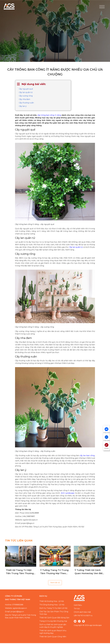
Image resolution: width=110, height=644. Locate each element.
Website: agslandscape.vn (16, 609)
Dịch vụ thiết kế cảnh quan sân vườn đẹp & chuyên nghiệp (53, 627)
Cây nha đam (24, 100)
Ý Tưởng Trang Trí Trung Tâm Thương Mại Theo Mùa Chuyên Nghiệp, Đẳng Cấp (54, 573)
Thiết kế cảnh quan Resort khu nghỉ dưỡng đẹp (53, 633)
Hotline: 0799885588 (14, 606)
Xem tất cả (55, 583)
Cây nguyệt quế (26, 90)
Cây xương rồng (26, 97)
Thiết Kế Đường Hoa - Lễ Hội (52, 602)
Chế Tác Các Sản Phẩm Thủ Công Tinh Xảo (54, 614)
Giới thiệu (78, 606)
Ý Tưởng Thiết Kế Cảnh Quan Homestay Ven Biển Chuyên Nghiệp (89, 573)
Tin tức (77, 609)
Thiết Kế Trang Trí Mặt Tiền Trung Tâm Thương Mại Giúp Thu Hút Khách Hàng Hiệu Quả (20, 573)
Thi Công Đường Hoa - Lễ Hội (52, 606)
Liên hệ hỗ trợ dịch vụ (83, 616)
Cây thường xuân (26, 104)
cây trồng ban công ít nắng (49, 116)
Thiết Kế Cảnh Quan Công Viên (53, 637)
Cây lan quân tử (26, 93)
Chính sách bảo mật (82, 613)
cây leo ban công (87, 456)
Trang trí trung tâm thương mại (53, 622)
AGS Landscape (68, 494)
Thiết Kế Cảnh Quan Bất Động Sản (54, 618)
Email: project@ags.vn (14, 612)
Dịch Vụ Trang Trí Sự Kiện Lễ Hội (53, 609)
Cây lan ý (23, 107)
